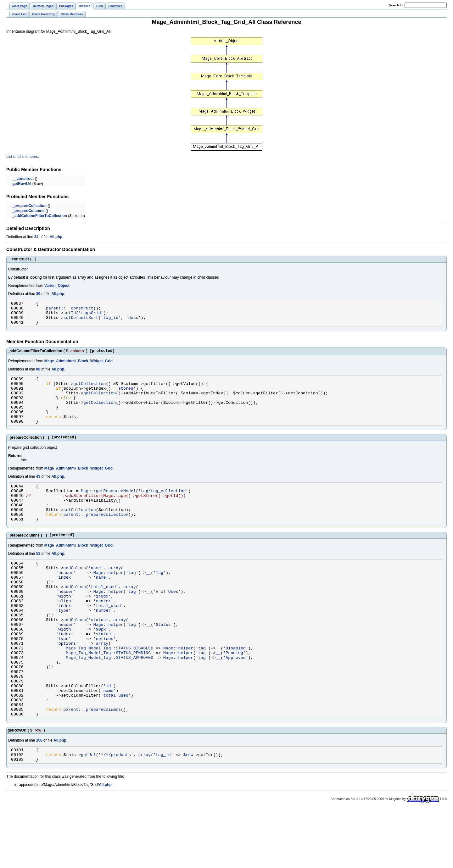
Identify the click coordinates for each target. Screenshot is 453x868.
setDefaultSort (81, 321)
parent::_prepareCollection (96, 537)
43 (38, 492)
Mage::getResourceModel (108, 509)
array (115, 594)
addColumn (75, 594)
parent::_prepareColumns (92, 764)
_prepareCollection (29, 206)
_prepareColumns (28, 211)
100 (39, 796)
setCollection (80, 531)
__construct (23, 179)
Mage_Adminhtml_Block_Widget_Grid (78, 367)
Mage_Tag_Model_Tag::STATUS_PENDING (109, 696)
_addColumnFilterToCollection (40, 216)
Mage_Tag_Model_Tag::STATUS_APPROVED (110, 702)
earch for (396, 5)
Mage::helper (108, 600)
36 (38, 294)
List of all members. (23, 157)
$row (188, 812)
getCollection (89, 391)
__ (148, 600)
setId (70, 315)
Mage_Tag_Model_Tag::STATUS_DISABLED (110, 690)
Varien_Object (57, 286)
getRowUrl (22, 184)
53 (38, 578)
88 (38, 375)
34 (36, 237)
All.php (56, 237)
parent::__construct (70, 310)
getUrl (88, 812)
